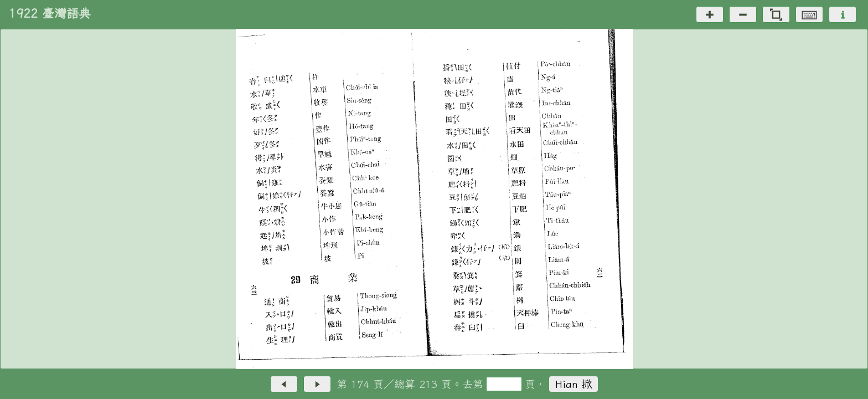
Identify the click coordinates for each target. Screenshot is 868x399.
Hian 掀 (574, 384)
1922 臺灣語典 (50, 13)
